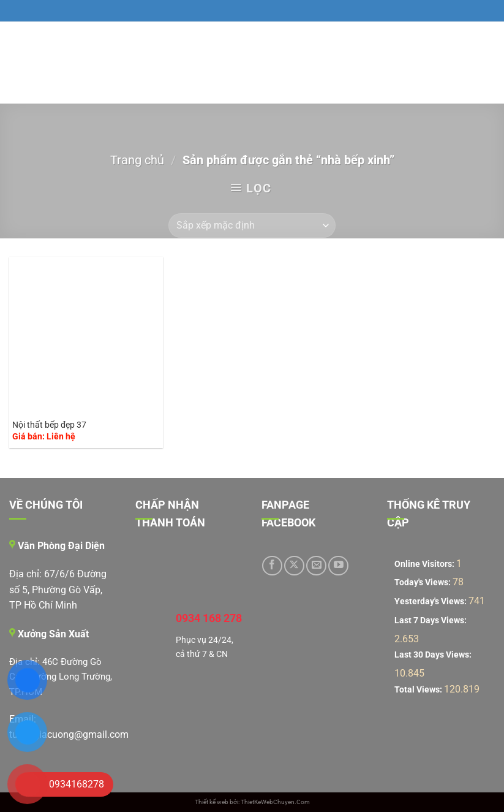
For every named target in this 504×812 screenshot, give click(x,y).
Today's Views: (423, 582)
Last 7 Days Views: (431, 620)
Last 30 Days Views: (434, 655)
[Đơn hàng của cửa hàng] (252, 226)
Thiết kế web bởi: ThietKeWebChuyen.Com (252, 802)
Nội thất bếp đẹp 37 (49, 425)
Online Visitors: (425, 564)
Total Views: (419, 690)
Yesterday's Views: (431, 601)
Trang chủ (137, 160)
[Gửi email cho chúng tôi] (316, 566)
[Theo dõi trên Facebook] (272, 566)
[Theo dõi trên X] (294, 566)
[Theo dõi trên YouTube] (338, 566)
